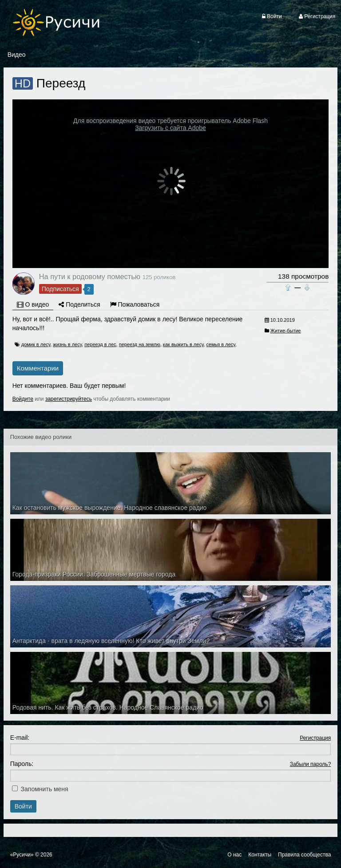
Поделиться (79, 304)
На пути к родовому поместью (90, 276)
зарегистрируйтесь (69, 399)
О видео (33, 304)
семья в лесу (220, 344)
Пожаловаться (135, 304)
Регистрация (315, 738)
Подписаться (60, 289)
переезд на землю (140, 344)
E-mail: (20, 738)
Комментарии (38, 368)
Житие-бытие (286, 331)
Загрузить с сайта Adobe (170, 128)
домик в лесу (36, 344)
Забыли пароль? (311, 764)
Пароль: (22, 764)
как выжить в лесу (183, 344)
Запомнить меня (45, 789)
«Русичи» (22, 855)
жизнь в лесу (67, 344)
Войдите (23, 399)
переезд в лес (100, 344)
